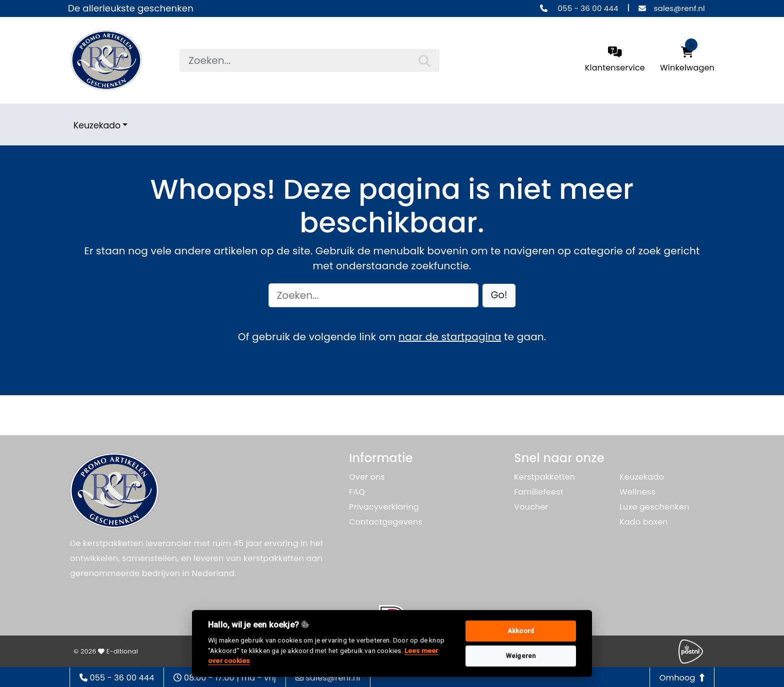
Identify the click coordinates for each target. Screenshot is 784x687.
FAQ (357, 492)
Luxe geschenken (654, 507)
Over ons (367, 477)
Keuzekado (97, 125)
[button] (499, 296)
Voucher (531, 507)
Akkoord (521, 631)
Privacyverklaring (384, 507)
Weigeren (521, 656)
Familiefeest (539, 492)
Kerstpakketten (544, 477)
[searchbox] (309, 60)
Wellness (637, 492)
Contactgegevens (386, 522)
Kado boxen (644, 522)
